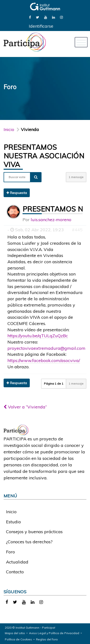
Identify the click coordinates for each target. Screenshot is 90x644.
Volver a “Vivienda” (25, 407)
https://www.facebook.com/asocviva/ (44, 360)
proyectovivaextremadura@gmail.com (46, 348)
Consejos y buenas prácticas (34, 532)
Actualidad (17, 562)
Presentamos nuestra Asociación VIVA (44, 156)
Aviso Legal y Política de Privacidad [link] (54, 633)
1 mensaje (76, 177)
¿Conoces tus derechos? (29, 542)
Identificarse (41, 26)
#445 (77, 230)
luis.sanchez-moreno (51, 220)
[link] (30, 17)
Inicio (9, 129)
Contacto (15, 572)
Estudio (13, 522)
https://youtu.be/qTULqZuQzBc (38, 336)
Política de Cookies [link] (18, 639)
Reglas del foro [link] (47, 639)
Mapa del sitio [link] (15, 633)
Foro (10, 552)
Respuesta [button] (17, 193)
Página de (54, 384)
